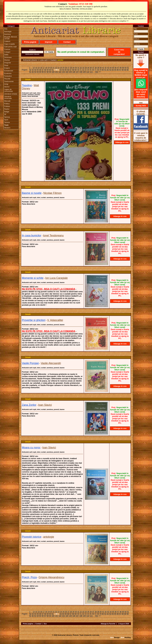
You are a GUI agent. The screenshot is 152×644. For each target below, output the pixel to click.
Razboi (7, 109)
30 (76, 68)
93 (35, 72)
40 (101, 68)
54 (35, 70)
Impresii (49, 42)
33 (83, 68)
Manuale (7, 101)
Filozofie (7, 79)
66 (68, 70)
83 (110, 70)
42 (106, 68)
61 (53, 70)
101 (57, 72)
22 (56, 68)
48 (120, 68)
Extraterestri (9, 71)
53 (33, 70)
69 (75, 70)
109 (84, 72)
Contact (67, 42)
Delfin (6, 55)
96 (43, 72)
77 (95, 70)
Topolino (27, 85)
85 (115, 70)
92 (33, 72)
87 (120, 70)
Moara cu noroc (31, 448)
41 (103, 68)
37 (93, 68)
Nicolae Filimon (52, 193)
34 (86, 68)
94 (38, 72)
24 (61, 68)
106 (74, 72)
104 (67, 72)
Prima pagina (28, 624)
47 (118, 68)
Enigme (7, 68)
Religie (7, 112)
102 (60, 72)
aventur (60, 60)
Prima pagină (30, 42)
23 (59, 68)
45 (113, 68)
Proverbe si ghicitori (34, 320)
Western (7, 128)
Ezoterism (8, 73)
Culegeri (7, 52)
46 (116, 68)
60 (50, 70)
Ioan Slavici (45, 405)
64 (63, 70)
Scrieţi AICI (141, 106)
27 (68, 68)
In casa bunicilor (32, 236)
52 (30, 70)
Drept (6, 65)
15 (39, 68)
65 (66, 70)
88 (123, 70)
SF (5, 114)
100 (53, 72)
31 (78, 68)
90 (128, 70)
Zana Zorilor (29, 405)
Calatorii (7, 41)
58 (45, 70)
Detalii (28, 80)
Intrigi (6, 84)
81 (105, 70)
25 (63, 68)
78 (98, 70)
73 (85, 70)
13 (34, 68)
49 (123, 68)
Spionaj (7, 117)
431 (97, 72)
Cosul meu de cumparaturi (119, 52)
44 (111, 68)
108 (81, 72)
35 (88, 68)
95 (40, 72)
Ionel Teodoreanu (53, 236)
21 (54, 68)
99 (50, 72)
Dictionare (8, 57)
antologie (49, 537)
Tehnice (7, 122)
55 (38, 70)
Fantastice (8, 76)
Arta (6, 29)
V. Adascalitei (55, 320)
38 (96, 68)
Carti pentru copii (10, 47)
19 (49, 68)
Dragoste (8, 63)
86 (118, 70)
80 (103, 70)
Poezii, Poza (29, 577)
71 (81, 70)
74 (88, 70)
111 (91, 72)
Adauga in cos (122, 142)
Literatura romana (11, 94)
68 (73, 70)
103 (64, 72)
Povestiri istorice (32, 537)
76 (93, 70)
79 (100, 70)
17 (44, 68)
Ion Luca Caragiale (56, 278)
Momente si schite (33, 278)
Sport (6, 120)
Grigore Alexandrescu (51, 577)
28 (71, 68)
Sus (45, 624)
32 (81, 68)
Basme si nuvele (32, 193)
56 (40, 70)
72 (83, 70)
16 (41, 68)
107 (77, 72)
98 (48, 72)
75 (90, 70)
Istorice (7, 87)
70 (78, 70)
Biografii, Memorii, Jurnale (11, 38)
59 (48, 70)
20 (51, 68)
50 (126, 68)
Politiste (7, 106)
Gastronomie (9, 81)
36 (91, 68)
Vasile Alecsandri (51, 363)
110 (88, 72)
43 (108, 68)
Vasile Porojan (31, 363)
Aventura (8, 34)
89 (125, 70)
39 (98, 68)
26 (66, 68)
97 (45, 72)
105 (70, 72)
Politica (7, 104)
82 (108, 70)
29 (73, 68)
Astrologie (8, 31)
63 (61, 70)
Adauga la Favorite (108, 624)
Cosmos (7, 49)
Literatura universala (8, 97)
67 (71, 70)
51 (128, 68)
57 (43, 70)
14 (36, 68)
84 (113, 70)
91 (30, 72)
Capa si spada (9, 44)
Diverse (7, 60)
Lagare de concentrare (9, 90)
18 (46, 68)
